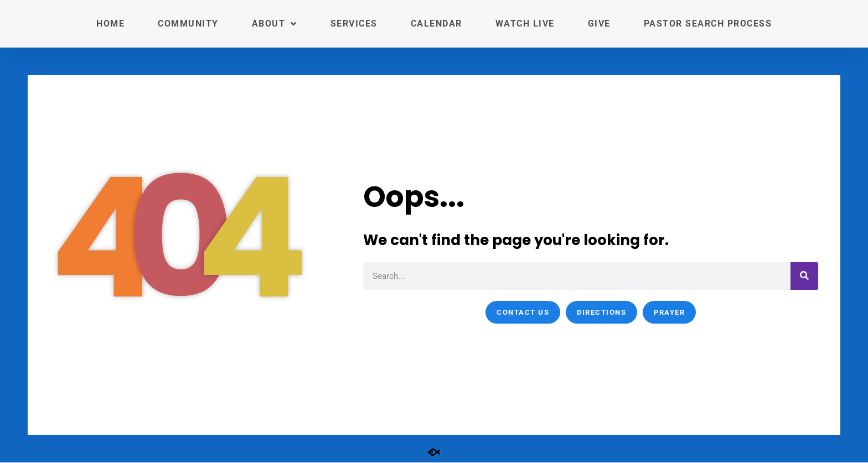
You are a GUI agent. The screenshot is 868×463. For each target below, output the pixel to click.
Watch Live (525, 24)
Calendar (436, 24)
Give (599, 24)
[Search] (804, 276)
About (275, 24)
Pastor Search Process (708, 24)
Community (188, 24)
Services (354, 24)
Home (110, 24)
